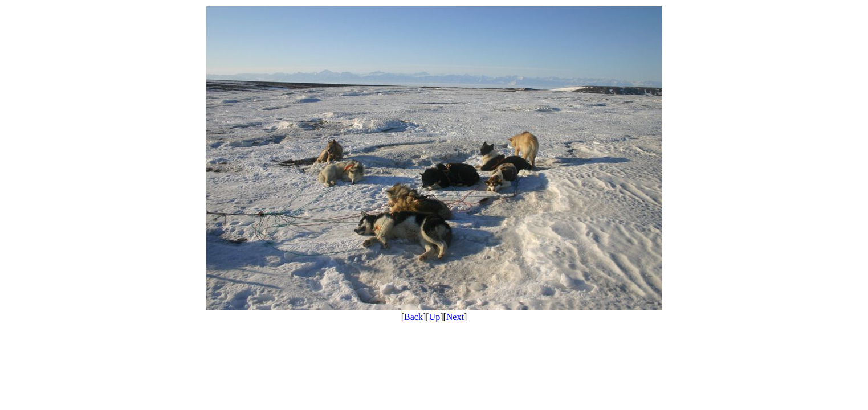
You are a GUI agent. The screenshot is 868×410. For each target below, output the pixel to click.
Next (455, 317)
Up (435, 317)
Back (413, 317)
